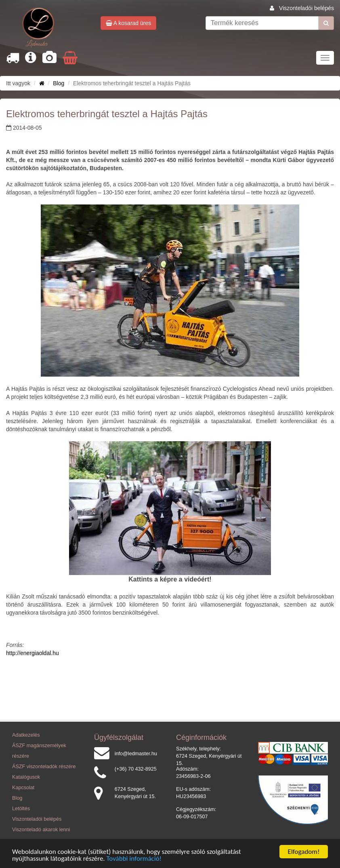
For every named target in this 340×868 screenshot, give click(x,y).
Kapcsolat (23, 788)
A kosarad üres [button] (129, 23)
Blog (59, 83)
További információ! (134, 859)
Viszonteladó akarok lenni (41, 830)
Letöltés (21, 809)
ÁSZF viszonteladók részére (44, 767)
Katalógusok (26, 777)
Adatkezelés (26, 735)
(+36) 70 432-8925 (136, 769)
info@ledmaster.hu (136, 754)
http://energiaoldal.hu (33, 653)
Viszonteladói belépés (306, 8)
